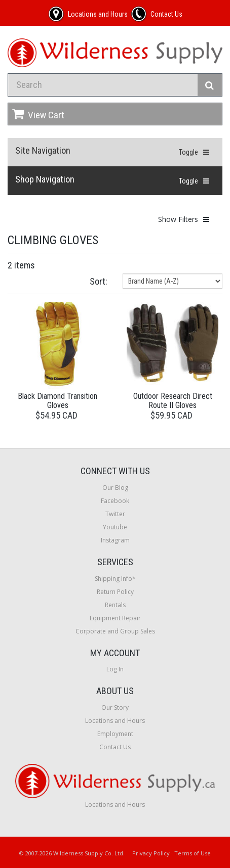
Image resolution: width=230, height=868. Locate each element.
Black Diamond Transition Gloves (58, 401)
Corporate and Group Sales (115, 631)
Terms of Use (193, 853)
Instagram (115, 540)
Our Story (115, 707)
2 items (21, 265)
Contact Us (115, 747)
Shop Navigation (45, 179)
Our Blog (115, 488)
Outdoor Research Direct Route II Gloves (173, 401)
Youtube (115, 527)
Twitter (115, 514)
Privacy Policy (151, 853)
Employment (115, 734)
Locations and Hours (115, 721)
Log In (115, 669)
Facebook (115, 501)
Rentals (115, 605)
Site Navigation (43, 150)
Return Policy (115, 592)
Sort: (99, 281)
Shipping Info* (115, 579)
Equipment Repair (115, 618)
